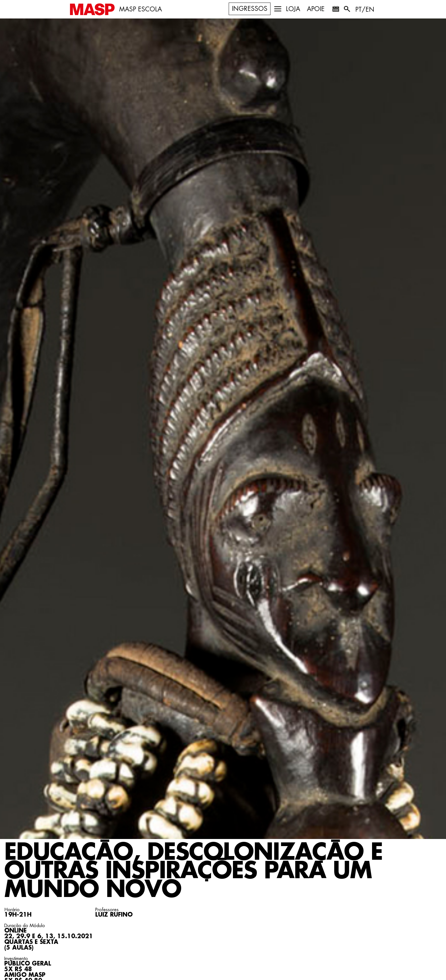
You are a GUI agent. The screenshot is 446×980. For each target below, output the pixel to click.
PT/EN (365, 10)
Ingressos (250, 9)
